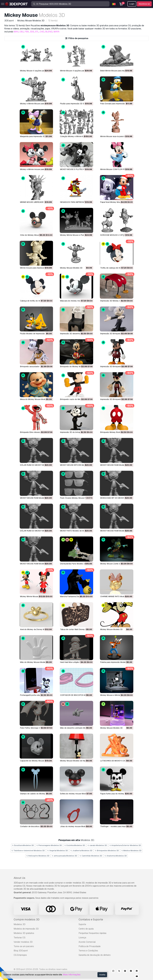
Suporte (82, 924)
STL (37, 32)
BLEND (49, 32)
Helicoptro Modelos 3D (38, 856)
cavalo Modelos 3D (97, 845)
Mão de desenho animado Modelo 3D (76, 728)
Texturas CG (19, 938)
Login (132, 4)
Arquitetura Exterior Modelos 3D (125, 845)
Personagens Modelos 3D (49, 845)
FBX (27, 32)
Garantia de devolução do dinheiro (95, 955)
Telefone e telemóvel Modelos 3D (28, 851)
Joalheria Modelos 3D (81, 851)
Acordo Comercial (87, 942)
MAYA (56, 32)
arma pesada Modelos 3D (64, 856)
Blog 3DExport (21, 951)
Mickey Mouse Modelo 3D (71, 268)
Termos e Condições (88, 951)
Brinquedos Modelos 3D (107, 851)
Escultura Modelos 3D (23, 845)
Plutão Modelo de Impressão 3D (34, 334)
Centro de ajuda (86, 929)
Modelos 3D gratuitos (24, 933)
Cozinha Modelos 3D (75, 845)
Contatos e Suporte (91, 919)
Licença (82, 938)
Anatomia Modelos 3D (116, 856)
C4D (42, 32)
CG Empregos (20, 955)
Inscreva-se (144, 4)
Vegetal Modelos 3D (57, 851)
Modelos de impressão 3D (26, 929)
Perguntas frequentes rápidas (92, 933)
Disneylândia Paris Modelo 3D (73, 564)
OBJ (22, 32)
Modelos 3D (20, 924)
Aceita (102, 975)
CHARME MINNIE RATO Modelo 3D (115, 596)
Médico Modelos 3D (131, 851)
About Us (19, 878)
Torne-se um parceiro (24, 946)
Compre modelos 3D (27, 919)
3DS (32, 32)
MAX (16, 32)
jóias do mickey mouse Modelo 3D (75, 826)
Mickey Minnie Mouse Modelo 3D (34, 596)
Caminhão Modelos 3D (91, 856)
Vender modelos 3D (23, 942)
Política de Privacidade (90, 946)
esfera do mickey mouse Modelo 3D (76, 794)
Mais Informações (72, 975)
